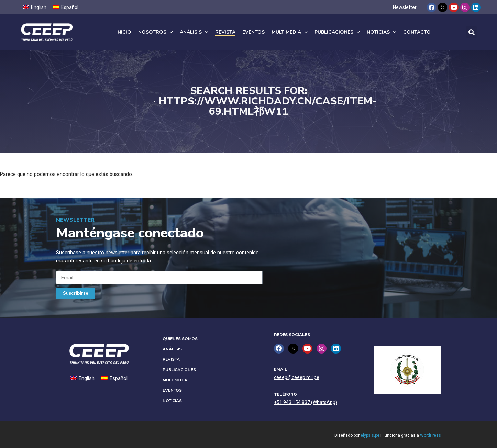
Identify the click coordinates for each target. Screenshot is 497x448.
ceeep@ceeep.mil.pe (297, 377)
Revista (225, 32)
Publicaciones (337, 32)
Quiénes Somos (180, 339)
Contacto (417, 32)
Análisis (194, 32)
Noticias (382, 32)
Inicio (124, 32)
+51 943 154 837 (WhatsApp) (306, 402)
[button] (471, 32)
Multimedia (290, 32)
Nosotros (156, 32)
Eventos (253, 32)
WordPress (430, 435)
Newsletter (405, 7)
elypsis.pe (370, 435)
